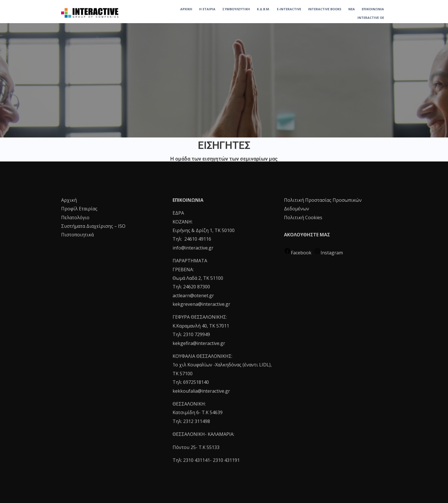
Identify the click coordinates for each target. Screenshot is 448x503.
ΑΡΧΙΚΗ (186, 9)
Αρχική (69, 200)
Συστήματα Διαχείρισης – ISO (93, 226)
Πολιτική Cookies (303, 217)
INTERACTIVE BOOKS (325, 9)
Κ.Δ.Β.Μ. (263, 9)
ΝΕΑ (352, 9)
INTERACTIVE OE (371, 18)
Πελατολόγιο (75, 217)
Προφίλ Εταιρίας (79, 209)
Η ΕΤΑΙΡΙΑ (207, 9)
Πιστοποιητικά (77, 235)
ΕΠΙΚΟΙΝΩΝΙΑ (373, 9)
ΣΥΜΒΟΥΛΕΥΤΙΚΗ (236, 9)
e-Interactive (289, 9)
